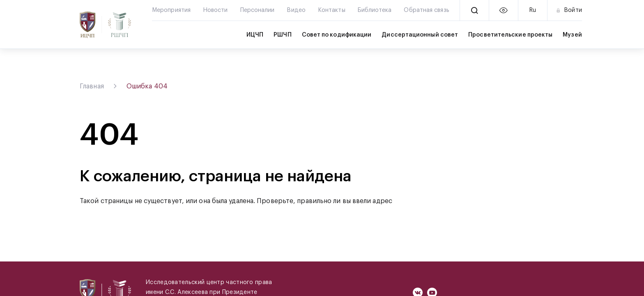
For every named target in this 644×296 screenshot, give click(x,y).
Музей (572, 35)
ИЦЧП (255, 35)
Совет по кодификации (337, 35)
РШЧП (282, 35)
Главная (92, 86)
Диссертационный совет (420, 35)
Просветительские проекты (510, 35)
